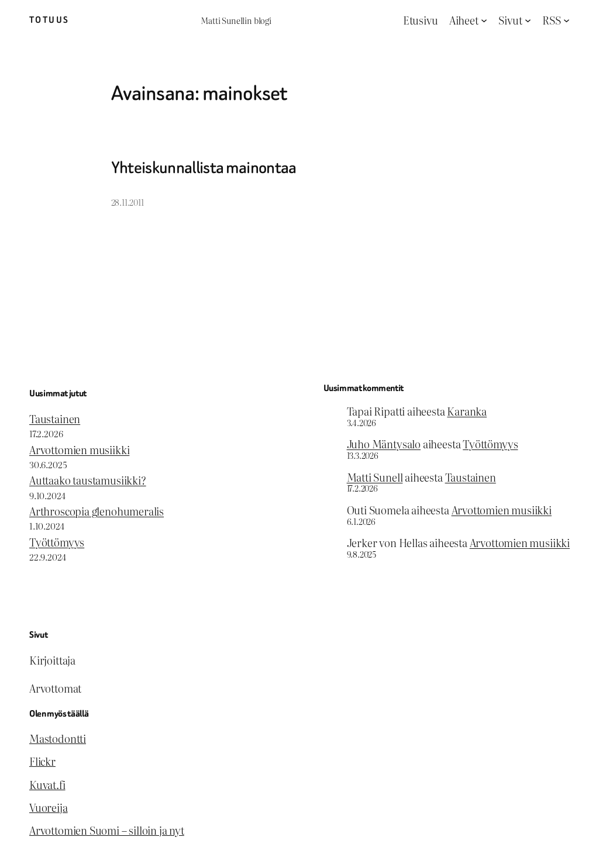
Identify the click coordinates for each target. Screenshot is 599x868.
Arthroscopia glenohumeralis (97, 511)
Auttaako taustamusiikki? (88, 480)
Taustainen (55, 419)
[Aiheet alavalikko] (484, 20)
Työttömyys (57, 542)
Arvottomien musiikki (79, 450)
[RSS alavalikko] (567, 20)
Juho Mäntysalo (384, 444)
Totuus (49, 20)
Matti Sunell (375, 477)
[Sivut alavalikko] (528, 20)
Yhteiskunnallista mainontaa (204, 168)
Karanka (467, 411)
